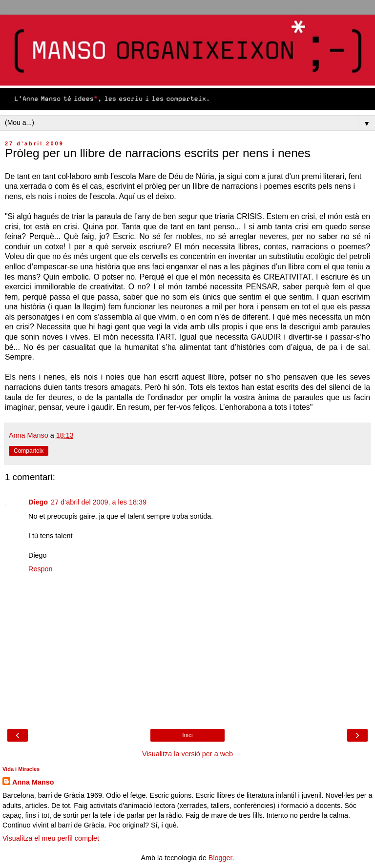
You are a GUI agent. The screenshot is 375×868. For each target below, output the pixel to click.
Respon (41, 569)
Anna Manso (33, 782)
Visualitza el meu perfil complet (51, 838)
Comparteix (29, 451)
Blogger (220, 858)
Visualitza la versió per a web (187, 754)
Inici (187, 735)
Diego (38, 502)
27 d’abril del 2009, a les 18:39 (99, 502)
